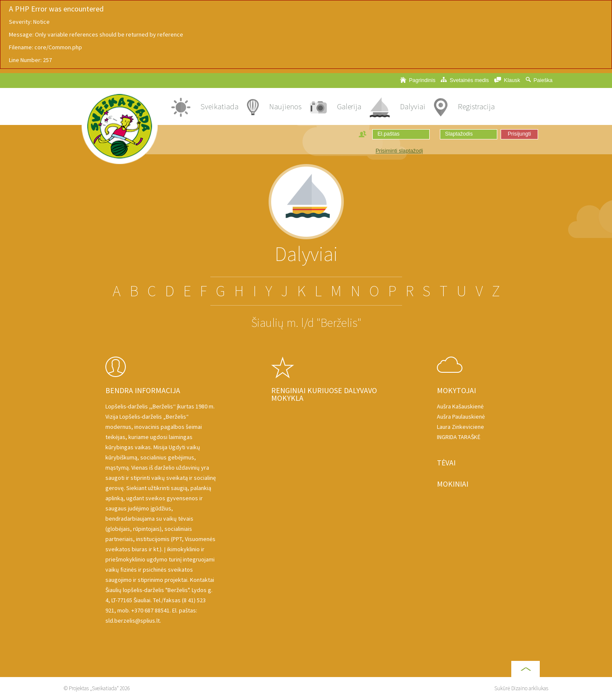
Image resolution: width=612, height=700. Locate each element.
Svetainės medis (465, 80)
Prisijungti (520, 134)
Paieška (539, 80)
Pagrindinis (418, 80)
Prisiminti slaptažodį (399, 151)
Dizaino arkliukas (530, 688)
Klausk (507, 80)
